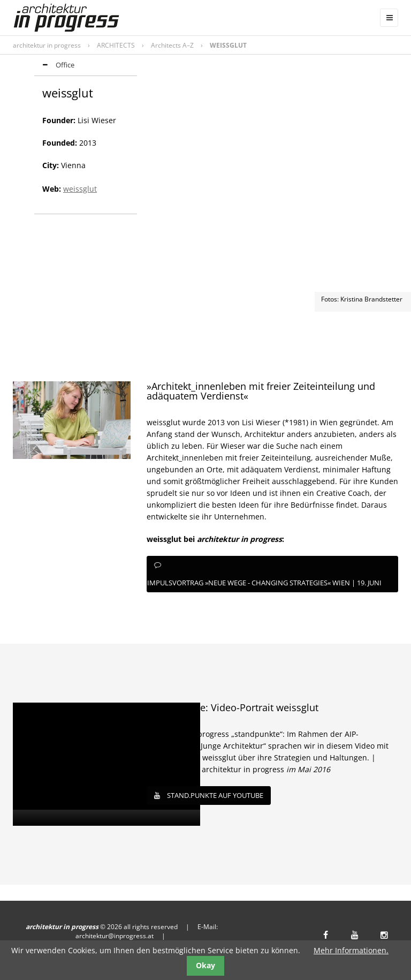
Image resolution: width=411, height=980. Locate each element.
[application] (106, 764)
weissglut (80, 189)
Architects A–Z (172, 45)
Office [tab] (54, 66)
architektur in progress (47, 45)
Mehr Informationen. (351, 950)
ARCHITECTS (116, 45)
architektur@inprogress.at (115, 936)
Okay (205, 965)
